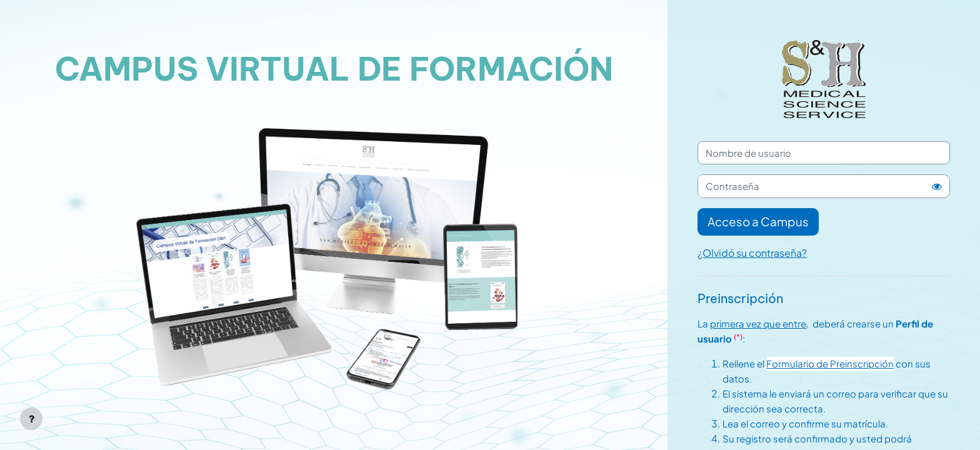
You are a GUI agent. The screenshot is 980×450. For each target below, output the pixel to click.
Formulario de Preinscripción (830, 363)
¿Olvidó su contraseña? (752, 253)
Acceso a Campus (758, 222)
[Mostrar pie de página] (31, 419)
